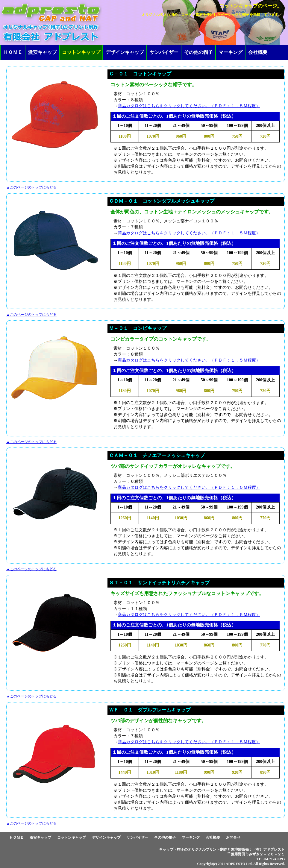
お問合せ (233, 837)
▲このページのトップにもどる (31, 187)
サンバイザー (164, 52)
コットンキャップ (72, 837)
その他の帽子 (198, 52)
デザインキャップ (125, 52)
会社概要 (258, 52)
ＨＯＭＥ (13, 52)
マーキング (231, 52)
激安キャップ (43, 52)
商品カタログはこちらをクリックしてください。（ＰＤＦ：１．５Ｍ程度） (189, 106)
